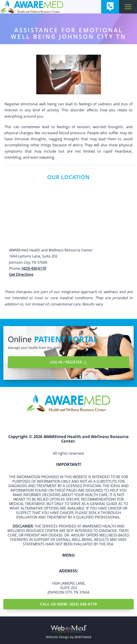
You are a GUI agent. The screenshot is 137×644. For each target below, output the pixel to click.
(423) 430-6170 (34, 268)
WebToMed (83, 637)
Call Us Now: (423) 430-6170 (68, 604)
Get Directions (21, 274)
